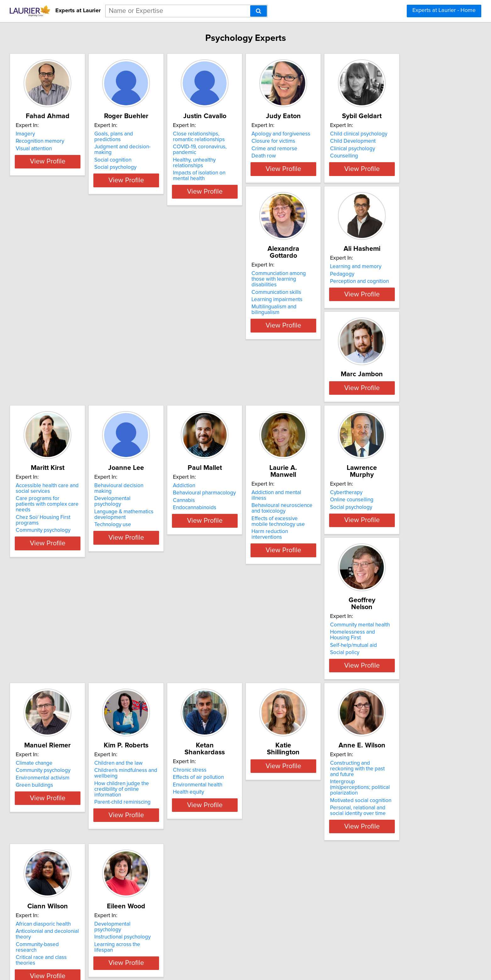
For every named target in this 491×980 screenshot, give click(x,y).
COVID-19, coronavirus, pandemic (291, 147)
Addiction (263, 433)
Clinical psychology (85, 298)
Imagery (72, 134)
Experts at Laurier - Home (444, 10)
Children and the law (370, 583)
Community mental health (187, 583)
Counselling (77, 306)
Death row (358, 156)
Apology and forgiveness (375, 134)
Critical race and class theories (382, 760)
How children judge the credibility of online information (385, 606)
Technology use (176, 461)
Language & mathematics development (187, 451)
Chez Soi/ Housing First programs (102, 459)
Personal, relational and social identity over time (287, 768)
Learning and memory (277, 284)
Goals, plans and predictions (190, 134)
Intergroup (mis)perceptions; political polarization (285, 748)
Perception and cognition (281, 298)
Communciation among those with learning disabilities (192, 286)
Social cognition (176, 149)
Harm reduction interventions (380, 466)
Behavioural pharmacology (283, 440)
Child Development (86, 291)
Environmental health (88, 747)
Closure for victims (368, 141)
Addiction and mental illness (379, 433)
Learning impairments (183, 304)
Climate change (270, 583)
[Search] (259, 11)
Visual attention (81, 149)
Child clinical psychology (91, 284)
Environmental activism (278, 597)
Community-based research (378, 753)
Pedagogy (264, 291)
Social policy (172, 605)
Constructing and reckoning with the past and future (289, 735)
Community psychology (90, 466)
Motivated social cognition (282, 758)
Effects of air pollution (88, 740)
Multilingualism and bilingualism (194, 311)
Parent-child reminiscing (374, 616)
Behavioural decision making (191, 433)
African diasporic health (373, 732)
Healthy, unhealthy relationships (289, 154)
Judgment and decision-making (194, 141)
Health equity (78, 754)
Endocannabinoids (273, 455)
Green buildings (270, 605)
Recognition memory (87, 141)
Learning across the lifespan (96, 897)
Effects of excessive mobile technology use (378, 456)
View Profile (103, 186)
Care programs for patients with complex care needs (100, 449)
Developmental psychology (189, 440)
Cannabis (262, 448)
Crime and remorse (369, 149)
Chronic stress (80, 732)
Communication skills (182, 296)
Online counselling (85, 590)
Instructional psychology (91, 889)
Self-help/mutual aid (181, 597)
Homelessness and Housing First (196, 590)
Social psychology (178, 156)
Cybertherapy (79, 583)
